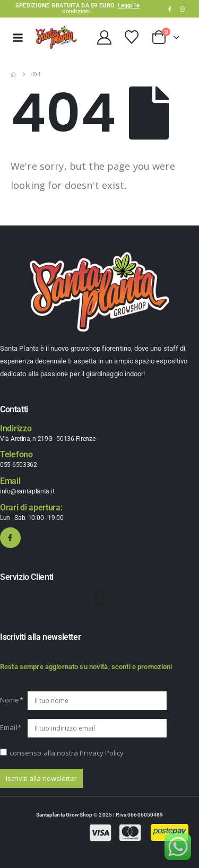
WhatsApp (183, 9)
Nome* (12, 700)
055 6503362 (19, 465)
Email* (11, 727)
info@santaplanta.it (27, 491)
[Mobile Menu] (18, 38)
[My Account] (104, 37)
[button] (99, 598)
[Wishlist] (131, 37)
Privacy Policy (102, 753)
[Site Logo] (56, 38)
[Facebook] (170, 9)
